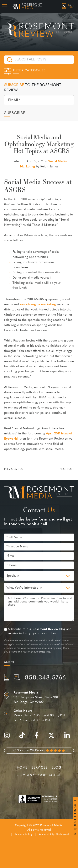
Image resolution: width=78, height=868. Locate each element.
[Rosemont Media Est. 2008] (39, 493)
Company (25, 775)
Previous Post (14, 469)
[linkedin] (69, 738)
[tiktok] (24, 738)
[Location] (39, 698)
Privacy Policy (24, 835)
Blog (56, 768)
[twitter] (53, 738)
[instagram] (9, 738)
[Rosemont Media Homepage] (27, 6)
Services (40, 768)
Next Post (67, 469)
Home (22, 768)
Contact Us (50, 775)
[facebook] (39, 738)
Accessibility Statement (54, 835)
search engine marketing (38, 305)
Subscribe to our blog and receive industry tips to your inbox (40, 631)
